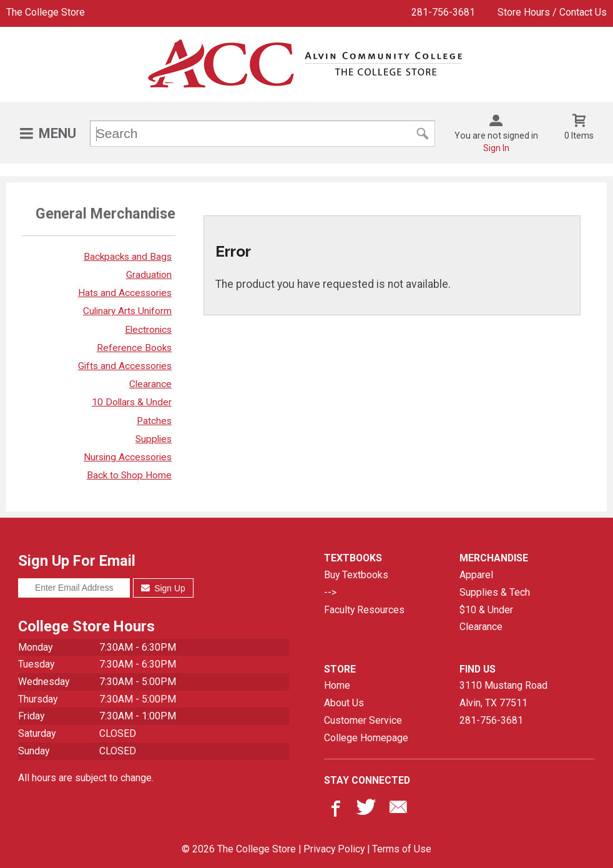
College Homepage (366, 738)
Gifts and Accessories (125, 366)
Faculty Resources (364, 610)
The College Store (46, 12)
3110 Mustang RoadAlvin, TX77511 (503, 694)
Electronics (148, 330)
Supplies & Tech (495, 592)
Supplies (154, 439)
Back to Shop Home (129, 475)
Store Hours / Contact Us (552, 12)
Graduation (149, 275)
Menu (57, 133)
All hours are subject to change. (86, 778)
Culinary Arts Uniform (127, 311)
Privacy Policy (334, 849)
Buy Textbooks (356, 575)
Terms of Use (402, 849)
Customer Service (363, 720)
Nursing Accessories (128, 457)
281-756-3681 (443, 12)
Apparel (476, 575)
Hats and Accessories (125, 293)
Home (337, 685)
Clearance (150, 384)
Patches (154, 421)
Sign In (496, 148)
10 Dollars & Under (132, 402)
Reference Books (134, 348)
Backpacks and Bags (128, 257)
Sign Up (163, 588)
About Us (344, 703)
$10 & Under (486, 610)
